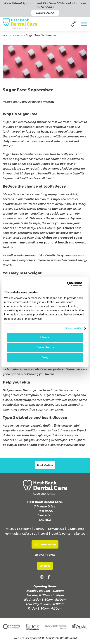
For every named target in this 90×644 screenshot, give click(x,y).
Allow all (45, 337)
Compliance (76, 529)
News (19, 35)
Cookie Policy (61, 534)
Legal (44, 534)
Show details (73, 328)
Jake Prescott (45, 102)
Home (7, 35)
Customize (45, 347)
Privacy (39, 529)
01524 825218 (45, 555)
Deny (45, 357)
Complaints (56, 529)
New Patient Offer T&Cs (21, 534)
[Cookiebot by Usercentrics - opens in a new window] (66, 284)
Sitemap (80, 534)
